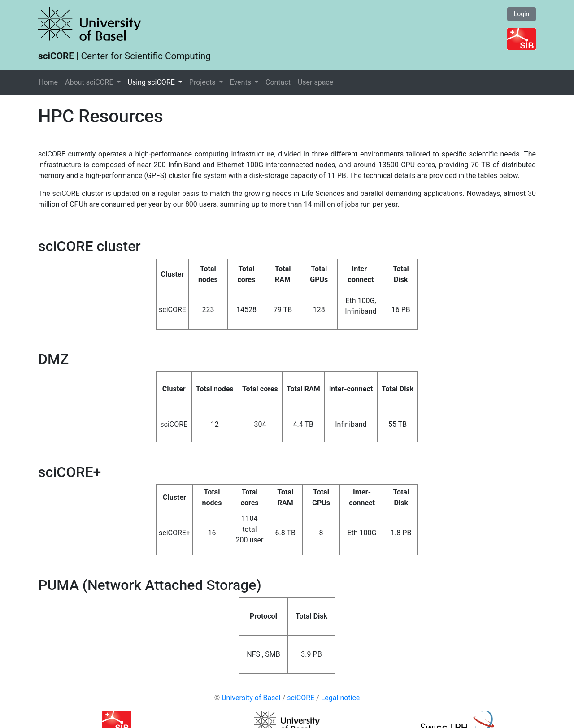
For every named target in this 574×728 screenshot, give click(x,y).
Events (241, 82)
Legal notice (341, 698)
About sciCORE (90, 82)
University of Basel (251, 698)
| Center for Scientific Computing (124, 56)
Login (522, 14)
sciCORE (301, 698)
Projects (203, 82)
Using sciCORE (152, 82)
